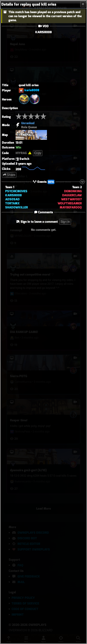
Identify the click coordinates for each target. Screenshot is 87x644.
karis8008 (32, 90)
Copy (38, 153)
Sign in (65, 222)
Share (9, 175)
